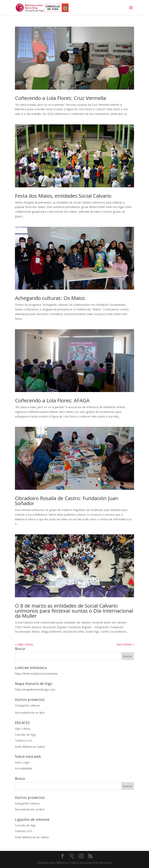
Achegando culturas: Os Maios (50, 298)
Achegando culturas (27, 705)
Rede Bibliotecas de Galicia (32, 837)
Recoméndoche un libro (30, 713)
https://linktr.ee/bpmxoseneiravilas (36, 674)
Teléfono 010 (23, 831)
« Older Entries (24, 644)
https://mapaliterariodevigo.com (35, 689)
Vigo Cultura (23, 729)
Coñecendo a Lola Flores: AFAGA (52, 400)
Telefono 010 (23, 741)
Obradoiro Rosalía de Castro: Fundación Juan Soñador (67, 501)
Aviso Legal (22, 762)
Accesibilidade (24, 768)
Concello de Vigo (25, 735)
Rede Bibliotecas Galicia (30, 747)
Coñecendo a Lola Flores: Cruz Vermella (60, 98)
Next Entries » (125, 644)
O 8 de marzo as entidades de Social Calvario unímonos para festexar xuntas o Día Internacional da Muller (74, 611)
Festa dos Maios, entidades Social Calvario (63, 196)
